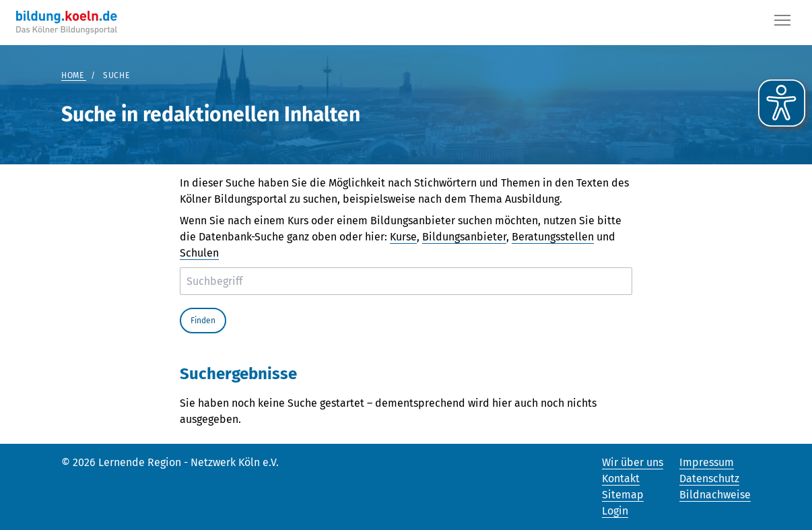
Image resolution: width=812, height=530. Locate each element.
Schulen (199, 253)
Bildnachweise (715, 495)
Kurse (403, 237)
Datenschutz (709, 478)
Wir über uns (633, 462)
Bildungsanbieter (464, 237)
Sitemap (623, 495)
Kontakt (621, 478)
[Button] (782, 23)
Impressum (707, 462)
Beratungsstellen (553, 237)
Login (615, 511)
